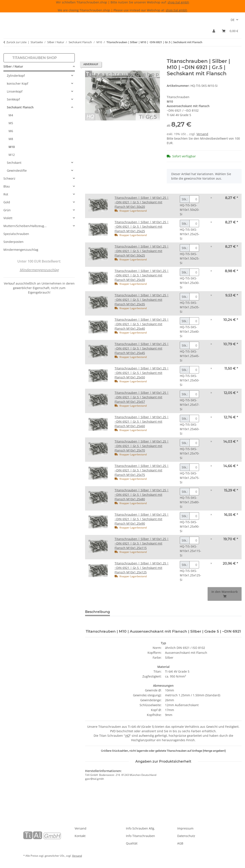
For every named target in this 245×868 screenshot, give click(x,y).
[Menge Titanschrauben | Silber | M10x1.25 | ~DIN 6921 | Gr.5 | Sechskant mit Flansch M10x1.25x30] (194, 272)
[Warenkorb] (230, 31)
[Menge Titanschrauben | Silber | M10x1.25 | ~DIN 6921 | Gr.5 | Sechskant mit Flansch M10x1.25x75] (194, 467)
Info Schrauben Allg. (140, 828)
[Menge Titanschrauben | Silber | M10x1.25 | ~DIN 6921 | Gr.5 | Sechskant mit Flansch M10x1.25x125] (194, 565)
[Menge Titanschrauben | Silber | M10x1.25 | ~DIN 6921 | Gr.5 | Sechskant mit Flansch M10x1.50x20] (194, 199)
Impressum (185, 828)
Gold (7, 202)
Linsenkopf (15, 91)
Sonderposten (13, 242)
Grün (7, 210)
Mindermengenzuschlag (21, 250)
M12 (12, 155)
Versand (202, 134)
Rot (6, 194)
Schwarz (9, 178)
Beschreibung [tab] (97, 612)
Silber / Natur (13, 66)
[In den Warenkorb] (89, 56)
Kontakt (80, 836)
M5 (11, 123)
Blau (7, 186)
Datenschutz (186, 836)
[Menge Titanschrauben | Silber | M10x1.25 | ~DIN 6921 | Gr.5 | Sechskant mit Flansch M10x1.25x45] (194, 345)
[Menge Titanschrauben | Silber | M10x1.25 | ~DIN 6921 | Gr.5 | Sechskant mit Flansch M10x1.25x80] (194, 492)
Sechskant (14, 163)
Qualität (132, 843)
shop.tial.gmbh (178, 2)
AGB (180, 843)
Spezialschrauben (16, 234)
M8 (11, 139)
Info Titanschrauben (140, 836)
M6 (11, 131)
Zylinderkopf (16, 76)
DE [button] (233, 20)
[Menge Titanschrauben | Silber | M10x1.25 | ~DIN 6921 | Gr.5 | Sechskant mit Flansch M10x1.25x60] (194, 418)
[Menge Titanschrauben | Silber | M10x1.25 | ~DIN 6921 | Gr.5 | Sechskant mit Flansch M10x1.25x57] (194, 394)
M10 (12, 147)
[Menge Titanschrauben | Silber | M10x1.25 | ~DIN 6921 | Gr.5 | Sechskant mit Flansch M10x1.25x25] (194, 224)
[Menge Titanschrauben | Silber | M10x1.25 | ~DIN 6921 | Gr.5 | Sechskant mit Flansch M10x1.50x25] (194, 248)
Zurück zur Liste (16, 42)
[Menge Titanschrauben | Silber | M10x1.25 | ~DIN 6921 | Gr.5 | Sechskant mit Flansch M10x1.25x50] (194, 370)
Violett (8, 218)
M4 (11, 115)
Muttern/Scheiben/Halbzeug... (25, 226)
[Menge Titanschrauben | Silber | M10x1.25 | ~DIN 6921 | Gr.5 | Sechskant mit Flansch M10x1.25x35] (194, 297)
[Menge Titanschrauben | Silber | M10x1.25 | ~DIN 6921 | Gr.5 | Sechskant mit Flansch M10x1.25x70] (194, 443)
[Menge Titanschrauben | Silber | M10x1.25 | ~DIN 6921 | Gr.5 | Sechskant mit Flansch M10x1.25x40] (194, 321)
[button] (214, 31)
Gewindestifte (17, 170)
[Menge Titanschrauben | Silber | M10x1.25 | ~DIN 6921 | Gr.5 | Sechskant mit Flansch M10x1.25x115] (194, 540)
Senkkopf (13, 99)
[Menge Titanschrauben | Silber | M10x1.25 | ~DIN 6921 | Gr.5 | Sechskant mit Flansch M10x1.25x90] (194, 516)
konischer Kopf (18, 83)
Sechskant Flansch (20, 107)
